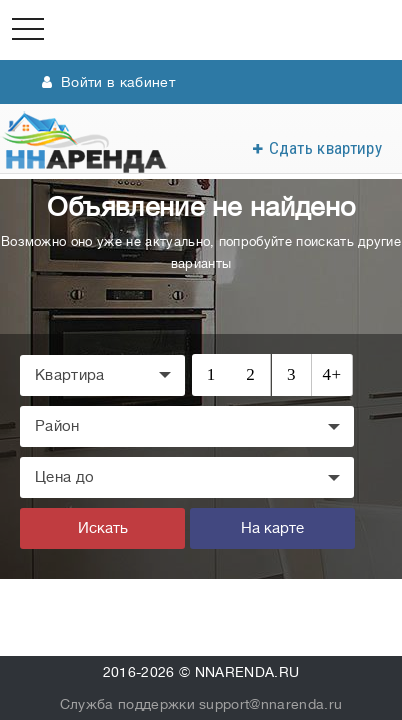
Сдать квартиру (325, 148)
